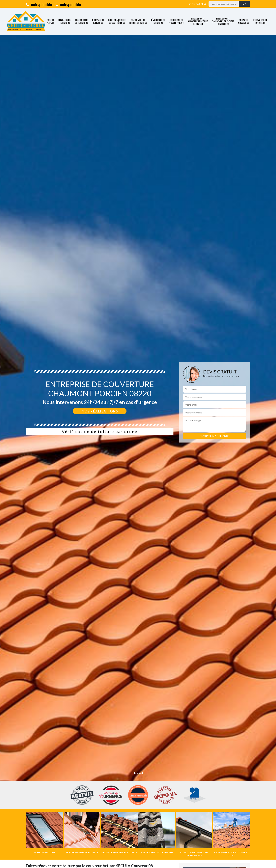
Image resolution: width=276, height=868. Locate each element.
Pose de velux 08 (51, 21)
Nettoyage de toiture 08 (98, 21)
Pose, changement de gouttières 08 (117, 21)
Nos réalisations (100, 411)
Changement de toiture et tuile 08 (138, 21)
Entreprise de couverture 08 (177, 21)
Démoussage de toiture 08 (158, 21)
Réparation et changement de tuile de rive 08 (198, 21)
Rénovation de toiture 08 (260, 21)
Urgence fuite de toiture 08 (81, 21)
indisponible (39, 4)
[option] (45, 833)
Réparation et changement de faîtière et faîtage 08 (223, 21)
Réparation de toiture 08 (65, 21)
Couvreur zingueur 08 (244, 21)
